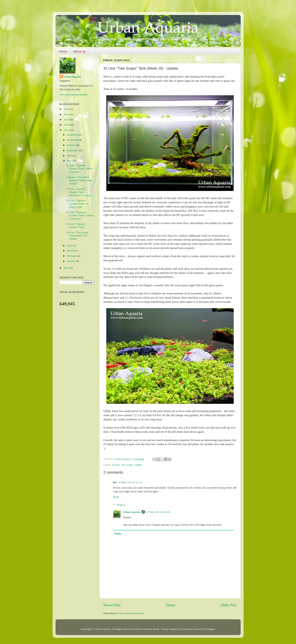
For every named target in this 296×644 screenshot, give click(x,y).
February (72, 256)
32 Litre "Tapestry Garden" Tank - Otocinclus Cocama (78, 192)
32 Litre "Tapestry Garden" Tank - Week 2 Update (79, 169)
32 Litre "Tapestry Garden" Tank (76, 226)
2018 (66, 109)
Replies (121, 505)
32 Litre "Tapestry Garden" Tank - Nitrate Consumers (80, 215)
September (73, 150)
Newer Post (112, 605)
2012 (66, 268)
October (72, 145)
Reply (116, 497)
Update (138, 465)
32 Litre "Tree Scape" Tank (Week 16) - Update (78, 235)
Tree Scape (127, 465)
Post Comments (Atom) (131, 613)
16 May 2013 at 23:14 (130, 482)
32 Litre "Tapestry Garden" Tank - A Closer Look (77, 204)
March (71, 251)
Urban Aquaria (132, 512)
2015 (66, 119)
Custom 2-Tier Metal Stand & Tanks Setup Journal (79, 180)
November (73, 140)
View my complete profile (74, 95)
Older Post (229, 605)
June (70, 156)
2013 (66, 130)
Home (63, 51)
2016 (66, 114)
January (71, 261)
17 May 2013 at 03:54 (158, 512)
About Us (79, 51)
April (70, 245)
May (70, 161)
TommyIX (186, 629)
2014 (66, 125)
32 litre (116, 465)
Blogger (211, 629)
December (73, 135)
